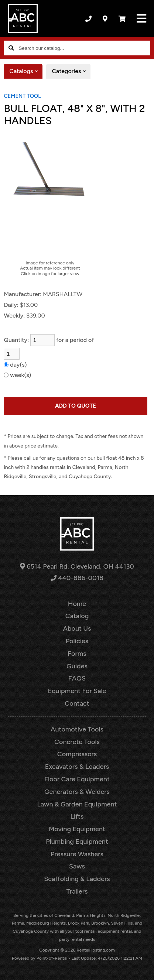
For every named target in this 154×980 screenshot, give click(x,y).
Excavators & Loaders (77, 767)
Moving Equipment (77, 829)
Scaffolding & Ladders (77, 879)
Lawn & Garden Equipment (77, 804)
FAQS (77, 678)
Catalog (77, 616)
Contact (77, 703)
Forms (77, 654)
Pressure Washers (77, 854)
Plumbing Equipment (77, 842)
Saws (77, 866)
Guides (77, 666)
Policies (77, 641)
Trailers (77, 891)
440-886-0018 (77, 578)
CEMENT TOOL (22, 96)
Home (77, 604)
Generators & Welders (77, 792)
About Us (77, 628)
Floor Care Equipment (77, 779)
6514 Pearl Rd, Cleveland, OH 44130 (77, 566)
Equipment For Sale (77, 691)
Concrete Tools (77, 742)
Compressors (77, 754)
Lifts (77, 816)
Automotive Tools (77, 729)
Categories (71, 71)
